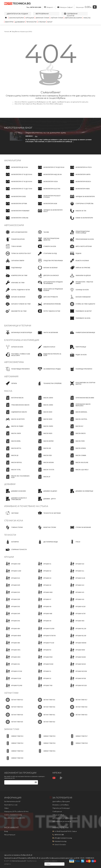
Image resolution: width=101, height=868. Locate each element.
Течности (31, 22)
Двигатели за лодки (17, 14)
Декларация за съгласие (62, 821)
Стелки (42, 22)
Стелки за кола (14, 521)
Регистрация (10, 835)
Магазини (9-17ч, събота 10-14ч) (16, 811)
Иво (36, 136)
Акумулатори (17, 18)
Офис (6, 808)
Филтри (9, 22)
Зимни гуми (42, 18)
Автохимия (11, 377)
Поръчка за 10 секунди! (61, 808)
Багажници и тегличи (18, 326)
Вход (6, 831)
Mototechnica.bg (60, 841)
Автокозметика (14, 362)
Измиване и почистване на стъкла (26, 506)
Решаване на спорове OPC (15, 818)
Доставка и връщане (61, 801)
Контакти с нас (11, 805)
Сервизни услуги (72, 15)
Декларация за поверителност (65, 818)
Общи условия (58, 815)
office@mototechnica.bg (63, 838)
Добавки (20, 22)
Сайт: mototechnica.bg (13, 815)
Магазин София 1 (65, 7)
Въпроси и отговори (61, 805)
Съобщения (57, 811)
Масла (87, 18)
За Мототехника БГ (12, 801)
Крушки (30, 18)
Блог (50, 22)
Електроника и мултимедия (22, 340)
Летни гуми (57, 18)
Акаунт (49, 7)
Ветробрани (42, 14)
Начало (7, 32)
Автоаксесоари (73, 18)
